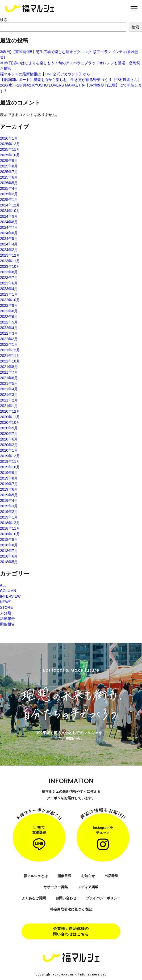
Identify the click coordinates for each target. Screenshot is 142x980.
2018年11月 (10, 528)
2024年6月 (9, 233)
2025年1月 (9, 200)
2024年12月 (10, 205)
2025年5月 (9, 183)
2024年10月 (10, 211)
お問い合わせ (66, 898)
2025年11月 (10, 149)
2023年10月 (10, 266)
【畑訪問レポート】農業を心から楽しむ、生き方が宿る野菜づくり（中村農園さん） (71, 80)
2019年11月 (10, 461)
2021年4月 (9, 389)
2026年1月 (9, 138)
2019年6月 (9, 489)
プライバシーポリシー (103, 898)
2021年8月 (9, 367)
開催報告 (7, 624)
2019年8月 (9, 478)
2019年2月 (9, 512)
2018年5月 (9, 562)
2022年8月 (9, 311)
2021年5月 (9, 383)
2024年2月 (9, 250)
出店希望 (111, 876)
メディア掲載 (88, 887)
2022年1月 (9, 344)
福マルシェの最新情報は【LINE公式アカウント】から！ (47, 74)
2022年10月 (10, 300)
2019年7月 (9, 484)
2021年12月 (10, 350)
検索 (4, 20)
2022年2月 (9, 339)
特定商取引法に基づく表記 (71, 909)
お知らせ (88, 876)
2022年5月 (9, 322)
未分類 (6, 613)
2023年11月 (10, 261)
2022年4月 (9, 328)
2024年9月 (9, 216)
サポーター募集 (56, 887)
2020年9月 (9, 428)
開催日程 (64, 876)
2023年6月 (9, 283)
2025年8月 (9, 166)
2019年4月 (9, 500)
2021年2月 (9, 400)
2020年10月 (10, 422)
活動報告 (7, 619)
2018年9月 (9, 539)
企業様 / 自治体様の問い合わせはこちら (71, 931)
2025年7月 (9, 172)
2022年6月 (9, 317)
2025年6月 (9, 177)
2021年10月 (10, 361)
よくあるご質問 (34, 898)
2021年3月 (9, 395)
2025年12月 (10, 144)
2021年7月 (9, 372)
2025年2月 (9, 194)
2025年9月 (9, 161)
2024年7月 (9, 227)
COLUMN (8, 591)
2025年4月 (9, 188)
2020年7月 (9, 434)
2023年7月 (9, 278)
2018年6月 (9, 556)
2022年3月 (9, 333)
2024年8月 (9, 222)
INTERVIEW (10, 596)
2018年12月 (10, 523)
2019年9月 (9, 473)
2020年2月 (9, 445)
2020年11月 (10, 417)
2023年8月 (9, 272)
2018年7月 (9, 551)
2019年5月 (9, 495)
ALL (3, 585)
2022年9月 (9, 305)
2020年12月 (10, 411)
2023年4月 (9, 289)
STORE (6, 607)
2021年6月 (9, 378)
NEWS (6, 602)
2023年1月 (9, 294)
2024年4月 (9, 244)
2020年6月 (9, 439)
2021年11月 (10, 356)
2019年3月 (9, 506)
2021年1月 (9, 406)
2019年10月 (10, 467)
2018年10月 (10, 534)
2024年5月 (9, 239)
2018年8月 (9, 545)
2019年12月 (10, 456)
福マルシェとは (36, 876)
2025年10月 (10, 155)
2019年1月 (9, 517)
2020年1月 (9, 450)
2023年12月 (10, 255)
